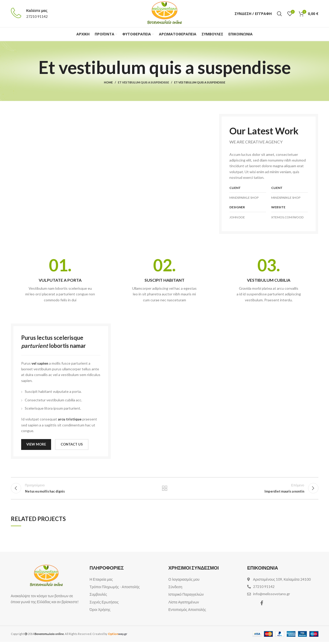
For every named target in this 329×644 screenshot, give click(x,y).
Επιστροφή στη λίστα (164, 489)
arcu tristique (70, 419)
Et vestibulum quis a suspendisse (143, 82)
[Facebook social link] (262, 605)
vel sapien (40, 363)
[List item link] (125, 582)
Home (108, 82)
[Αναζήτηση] (279, 14)
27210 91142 (37, 16)
